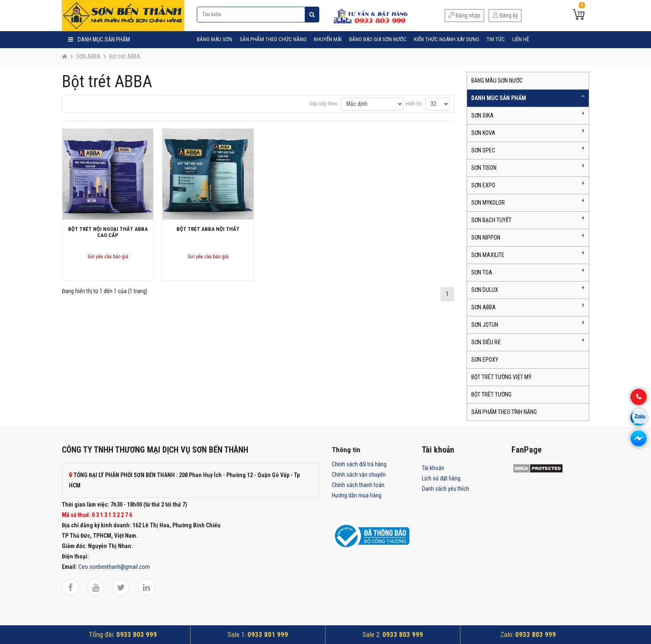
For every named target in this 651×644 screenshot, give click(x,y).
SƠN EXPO (483, 185)
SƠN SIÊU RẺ (486, 342)
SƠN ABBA (88, 56)
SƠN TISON (484, 168)
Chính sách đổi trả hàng (359, 464)
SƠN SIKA (482, 115)
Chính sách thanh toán (358, 485)
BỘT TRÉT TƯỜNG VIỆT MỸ (501, 377)
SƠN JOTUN (485, 325)
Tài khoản (433, 468)
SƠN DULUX (485, 290)
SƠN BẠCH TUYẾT (491, 220)
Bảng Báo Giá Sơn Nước (378, 39)
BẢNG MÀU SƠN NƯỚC (497, 81)
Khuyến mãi (328, 39)
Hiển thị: (414, 104)
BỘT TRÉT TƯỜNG (491, 394)
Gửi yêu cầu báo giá (108, 257)
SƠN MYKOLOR (488, 203)
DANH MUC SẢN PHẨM (499, 98)
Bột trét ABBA (125, 56)
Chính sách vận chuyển (359, 475)
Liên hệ (521, 39)
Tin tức (496, 39)
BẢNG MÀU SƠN (214, 39)
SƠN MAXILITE (488, 255)
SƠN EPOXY (485, 360)
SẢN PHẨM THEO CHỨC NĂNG (273, 39)
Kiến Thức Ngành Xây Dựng (447, 39)
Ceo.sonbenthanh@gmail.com (114, 567)
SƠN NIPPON (486, 238)
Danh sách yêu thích (445, 489)
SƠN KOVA (483, 133)
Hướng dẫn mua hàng (357, 495)
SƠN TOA (482, 272)
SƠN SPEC (483, 150)
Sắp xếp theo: (324, 104)
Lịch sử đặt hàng (441, 478)
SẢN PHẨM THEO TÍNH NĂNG (504, 412)
